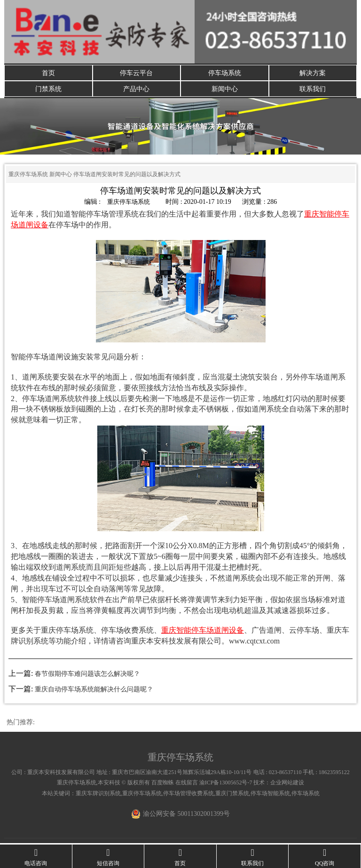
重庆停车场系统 (28, 176)
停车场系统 (225, 73)
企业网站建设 (287, 784)
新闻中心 (225, 90)
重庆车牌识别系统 (98, 795)
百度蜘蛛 (163, 784)
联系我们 (313, 90)
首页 (48, 73)
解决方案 (313, 73)
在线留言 (187, 784)
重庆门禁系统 (232, 795)
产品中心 (136, 90)
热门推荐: (21, 724)
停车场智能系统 (270, 795)
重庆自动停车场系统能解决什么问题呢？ (94, 691)
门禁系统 (48, 90)
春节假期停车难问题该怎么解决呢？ (87, 676)
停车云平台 (136, 73)
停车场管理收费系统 (188, 795)
